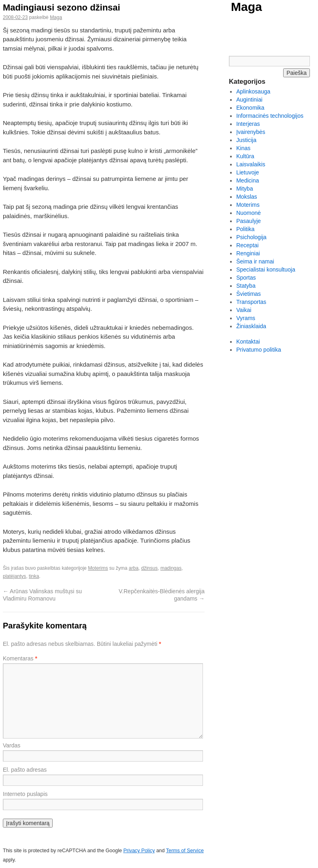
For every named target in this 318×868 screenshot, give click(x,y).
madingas (171, 568)
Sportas (246, 278)
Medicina (248, 180)
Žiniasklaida (251, 326)
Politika (245, 229)
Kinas (243, 148)
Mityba (244, 189)
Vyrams (246, 318)
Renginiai (248, 253)
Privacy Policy (139, 851)
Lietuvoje (248, 172)
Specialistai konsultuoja (266, 270)
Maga (247, 7)
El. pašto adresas (25, 770)
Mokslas (247, 197)
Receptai (247, 245)
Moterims (98, 568)
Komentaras (20, 658)
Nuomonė (249, 213)
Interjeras (248, 124)
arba (134, 568)
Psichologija (251, 237)
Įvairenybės (251, 132)
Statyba (246, 286)
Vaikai (244, 310)
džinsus (150, 568)
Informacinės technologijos (270, 116)
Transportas (251, 302)
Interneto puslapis (25, 794)
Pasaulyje (249, 221)
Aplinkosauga (253, 91)
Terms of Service (185, 851)
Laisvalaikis (251, 164)
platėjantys (14, 576)
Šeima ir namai (255, 261)
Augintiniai (249, 100)
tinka (34, 576)
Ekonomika (250, 108)
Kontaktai (248, 342)
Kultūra (245, 156)
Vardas (12, 745)
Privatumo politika (259, 350)
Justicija (246, 140)
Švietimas (249, 294)
